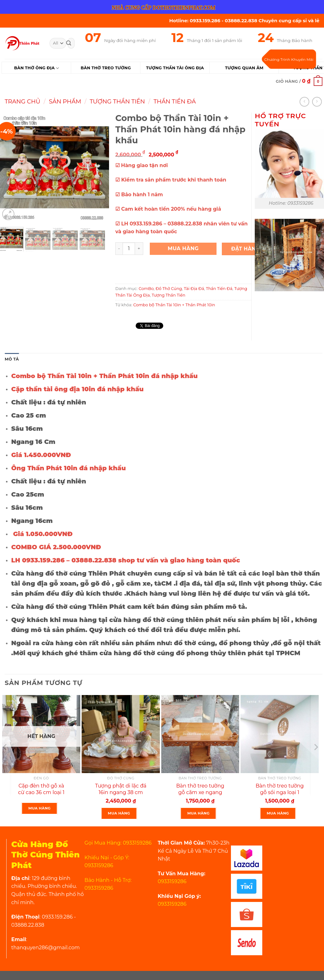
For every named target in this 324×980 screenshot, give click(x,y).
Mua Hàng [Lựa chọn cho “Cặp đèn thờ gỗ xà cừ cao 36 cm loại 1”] (40, 808)
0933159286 (172, 881)
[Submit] (69, 43)
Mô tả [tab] (12, 359)
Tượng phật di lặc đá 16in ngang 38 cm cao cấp (121, 792)
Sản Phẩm (65, 101)
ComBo (146, 289)
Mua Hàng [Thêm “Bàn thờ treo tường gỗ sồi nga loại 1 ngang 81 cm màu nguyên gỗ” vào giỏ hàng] (278, 813)
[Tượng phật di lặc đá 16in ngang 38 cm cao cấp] (121, 734)
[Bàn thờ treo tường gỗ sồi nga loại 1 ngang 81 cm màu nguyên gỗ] (280, 734)
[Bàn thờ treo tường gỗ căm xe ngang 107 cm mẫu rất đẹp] (200, 734)
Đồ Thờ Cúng (169, 289)
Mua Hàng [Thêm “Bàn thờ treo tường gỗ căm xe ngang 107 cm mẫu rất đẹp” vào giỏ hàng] (199, 813)
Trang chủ (23, 101)
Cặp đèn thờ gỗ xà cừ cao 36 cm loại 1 (41, 789)
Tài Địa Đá (194, 289)
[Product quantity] (129, 249)
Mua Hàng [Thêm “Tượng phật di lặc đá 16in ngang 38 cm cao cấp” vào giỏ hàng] (119, 813)
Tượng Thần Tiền (117, 101)
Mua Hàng (183, 248)
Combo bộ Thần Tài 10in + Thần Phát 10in (174, 305)
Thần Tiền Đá (175, 101)
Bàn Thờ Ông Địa (37, 68)
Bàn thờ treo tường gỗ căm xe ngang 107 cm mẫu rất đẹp (200, 792)
